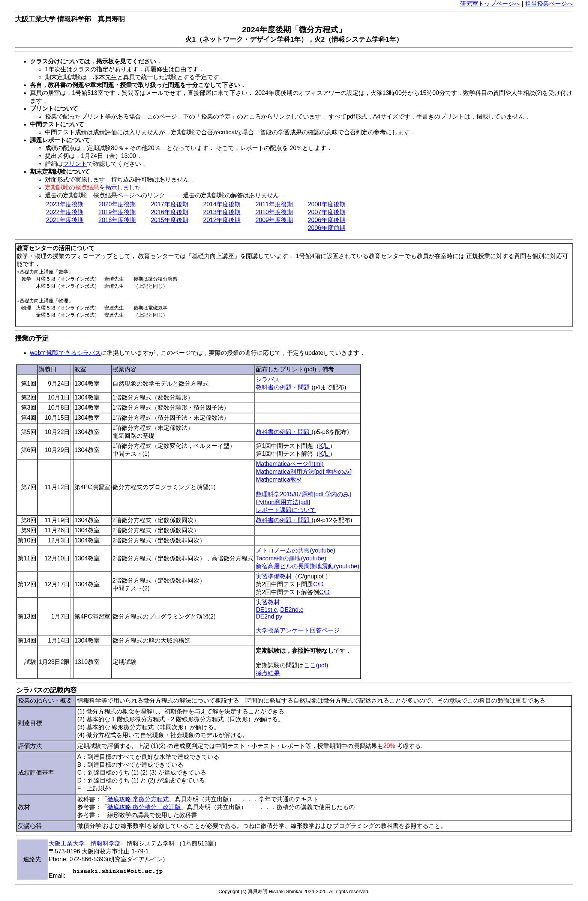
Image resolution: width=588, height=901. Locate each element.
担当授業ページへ (549, 4)
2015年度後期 (169, 220)
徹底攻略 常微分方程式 (138, 799)
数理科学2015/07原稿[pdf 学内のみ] (303, 494)
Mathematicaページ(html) (289, 464)
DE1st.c (266, 610)
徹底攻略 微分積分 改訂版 (144, 807)
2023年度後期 (65, 204)
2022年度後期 (65, 212)
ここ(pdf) (316, 665)
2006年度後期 (327, 220)
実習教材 (268, 602)
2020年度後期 (117, 204)
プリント (75, 164)
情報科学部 (106, 843)
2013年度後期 (222, 212)
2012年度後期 (222, 220)
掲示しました (123, 187)
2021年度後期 (65, 220)
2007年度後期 (327, 212)
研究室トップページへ (490, 4)
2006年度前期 (327, 228)
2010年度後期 (274, 212)
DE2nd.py (269, 616)
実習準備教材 (274, 576)
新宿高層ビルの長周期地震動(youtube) (307, 566)
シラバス (268, 379)
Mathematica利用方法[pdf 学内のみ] (304, 472)
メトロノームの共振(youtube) (295, 550)
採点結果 (268, 673)
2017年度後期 (169, 204)
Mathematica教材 (279, 480)
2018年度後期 (117, 220)
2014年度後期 (222, 204)
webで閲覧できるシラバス (65, 353)
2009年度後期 (274, 220)
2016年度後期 (169, 212)
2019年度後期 (117, 212)
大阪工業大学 (67, 843)
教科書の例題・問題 (283, 387)
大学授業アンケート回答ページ (298, 630)
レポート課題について (286, 510)
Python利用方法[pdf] (283, 502)
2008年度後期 (327, 204)
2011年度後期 (274, 204)
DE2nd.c (292, 610)
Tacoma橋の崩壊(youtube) (291, 558)
